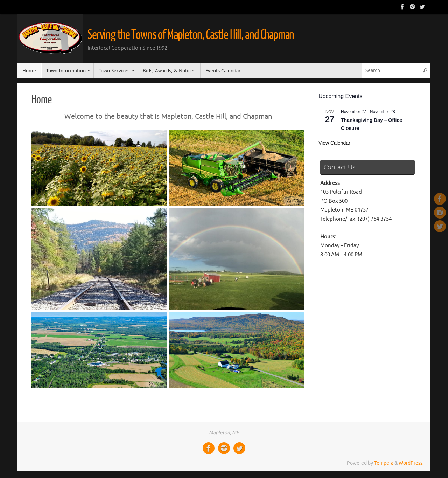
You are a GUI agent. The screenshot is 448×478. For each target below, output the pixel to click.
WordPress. (411, 463)
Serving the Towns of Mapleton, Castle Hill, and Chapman (191, 35)
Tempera (384, 463)
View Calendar (334, 143)
